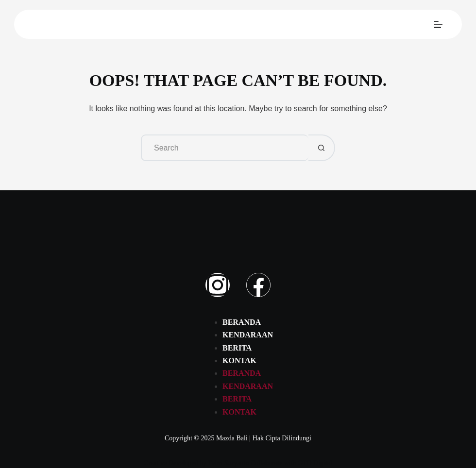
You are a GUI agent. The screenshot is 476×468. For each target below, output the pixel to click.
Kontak (239, 360)
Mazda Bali (232, 438)
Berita (237, 348)
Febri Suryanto (229, 463)
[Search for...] (225, 148)
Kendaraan (248, 335)
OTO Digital (315, 463)
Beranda (242, 322)
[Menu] (438, 24)
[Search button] (322, 148)
